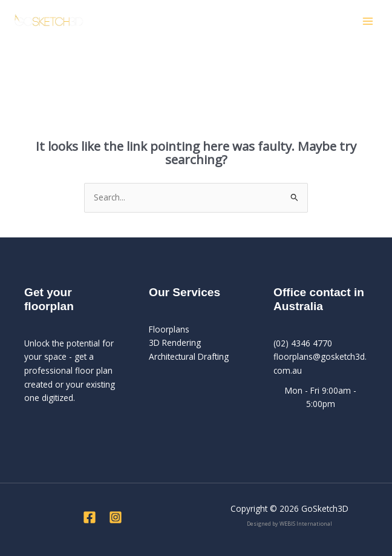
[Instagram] (116, 517)
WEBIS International (306, 524)
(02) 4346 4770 (303, 343)
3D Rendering (175, 343)
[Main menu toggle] (368, 22)
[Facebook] (90, 517)
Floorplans (169, 329)
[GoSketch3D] (48, 21)
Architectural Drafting (189, 356)
